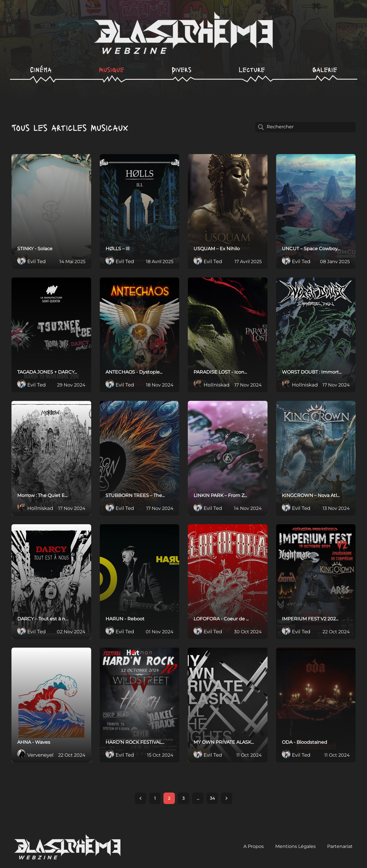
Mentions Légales (295, 846)
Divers (182, 69)
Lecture (252, 69)
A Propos (254, 846)
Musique (112, 69)
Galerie (325, 69)
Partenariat (340, 846)
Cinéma (41, 69)
